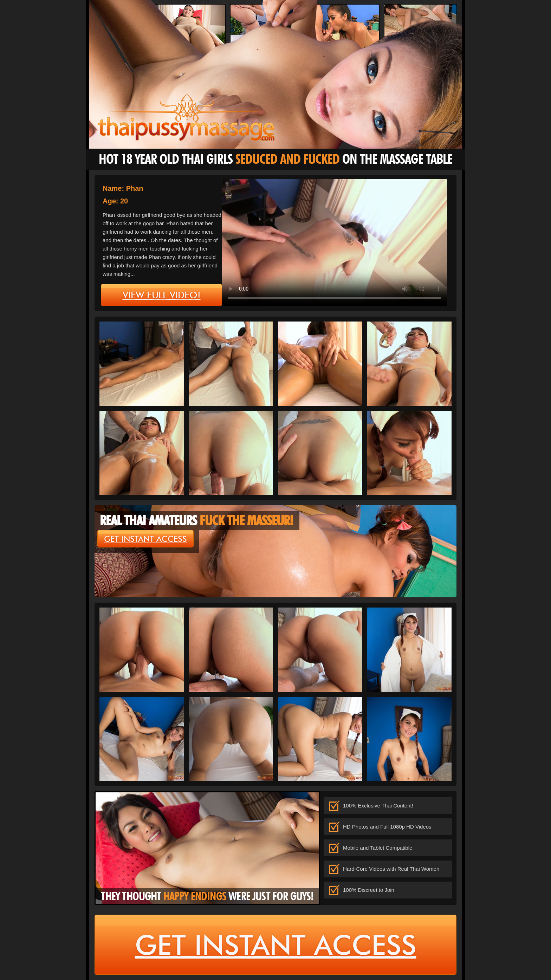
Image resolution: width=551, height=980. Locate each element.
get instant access (145, 539)
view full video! (162, 295)
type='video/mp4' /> (335, 242)
